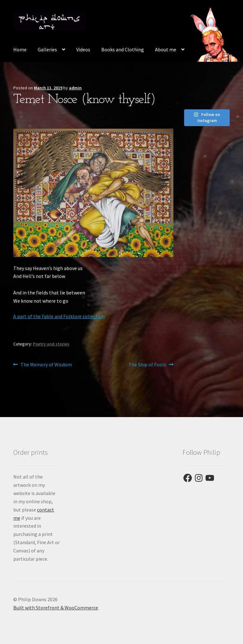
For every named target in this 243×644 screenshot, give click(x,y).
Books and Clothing (123, 49)
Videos (83, 49)
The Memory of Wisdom (46, 365)
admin (75, 88)
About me (166, 49)
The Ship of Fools (147, 365)
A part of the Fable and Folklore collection (59, 316)
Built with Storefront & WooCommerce (56, 608)
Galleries (47, 49)
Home (20, 49)
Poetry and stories (51, 344)
